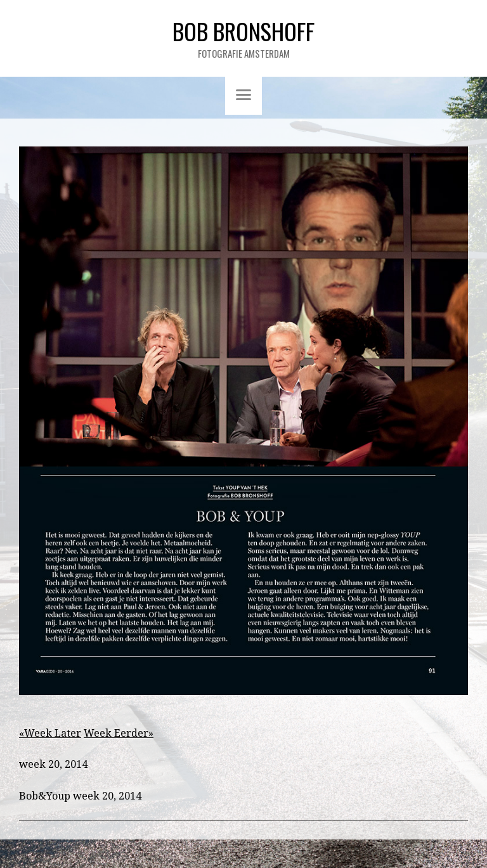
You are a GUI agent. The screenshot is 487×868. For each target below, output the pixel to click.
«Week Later (50, 733)
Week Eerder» (119, 733)
